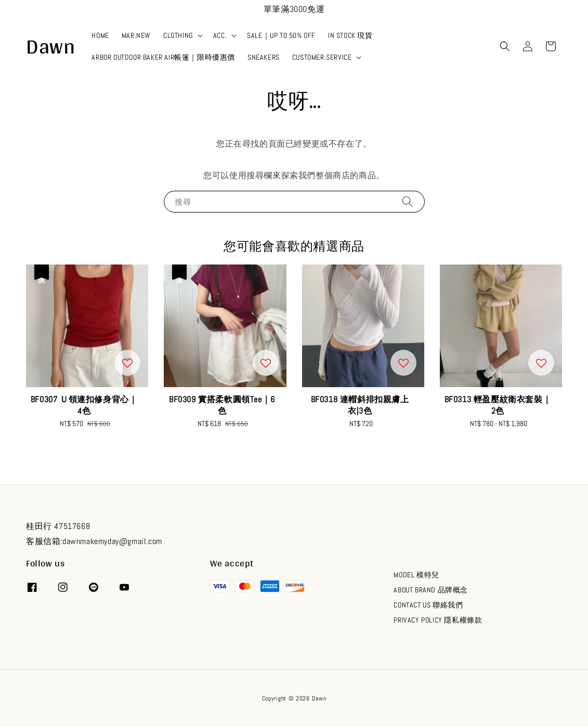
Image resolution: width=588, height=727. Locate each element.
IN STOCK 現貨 (350, 35)
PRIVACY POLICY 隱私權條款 (438, 620)
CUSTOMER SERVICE (322, 57)
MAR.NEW (136, 35)
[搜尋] (408, 201)
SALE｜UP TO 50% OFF (281, 35)
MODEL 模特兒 (416, 575)
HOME (100, 35)
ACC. (220, 35)
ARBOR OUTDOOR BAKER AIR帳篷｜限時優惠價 (163, 57)
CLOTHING (178, 35)
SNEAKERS (264, 57)
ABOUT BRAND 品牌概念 (431, 590)
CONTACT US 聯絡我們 (428, 605)
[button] (505, 46)
